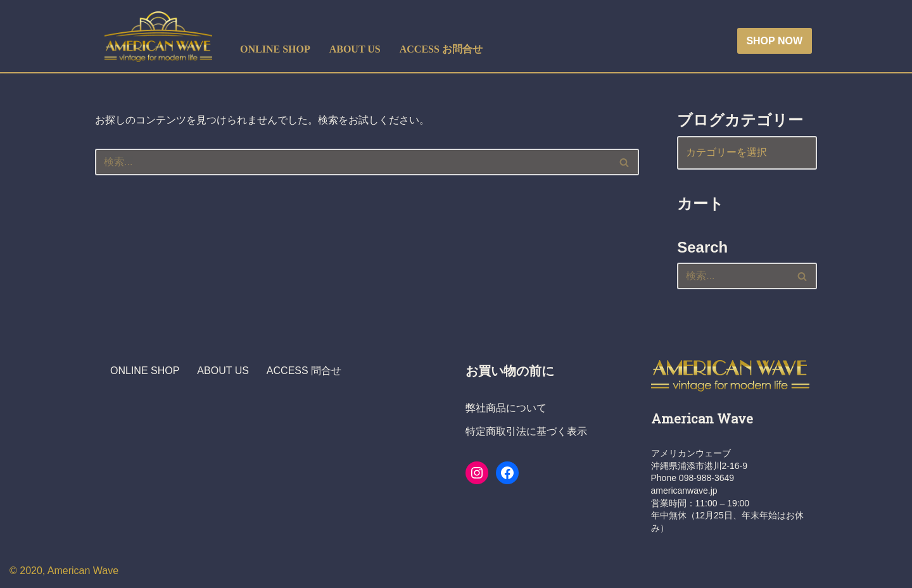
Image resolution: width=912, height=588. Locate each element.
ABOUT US (355, 49)
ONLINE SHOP (275, 49)
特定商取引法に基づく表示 (526, 431)
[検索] (353, 162)
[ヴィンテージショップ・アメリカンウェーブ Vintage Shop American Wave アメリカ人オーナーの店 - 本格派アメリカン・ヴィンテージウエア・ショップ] (161, 37)
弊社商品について (506, 408)
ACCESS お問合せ (441, 49)
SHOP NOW (774, 41)
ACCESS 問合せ (304, 371)
